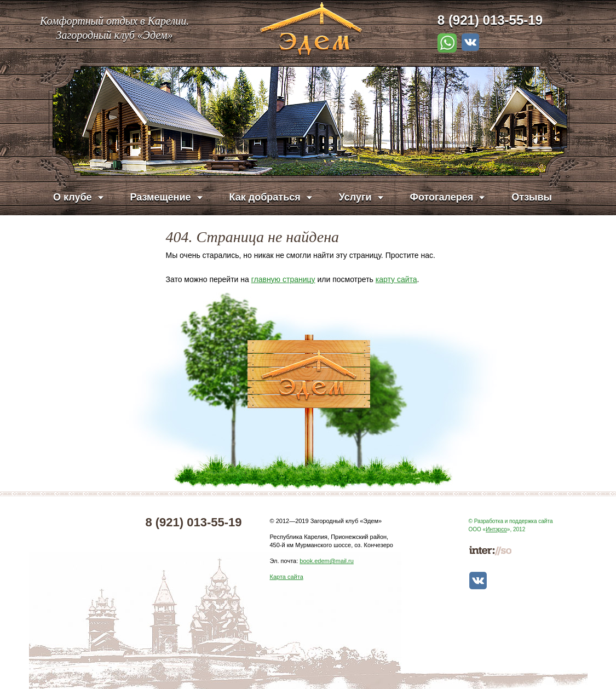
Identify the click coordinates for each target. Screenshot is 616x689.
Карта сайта (287, 577)
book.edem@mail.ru (327, 561)
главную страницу (283, 279)
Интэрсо (496, 529)
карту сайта (396, 279)
